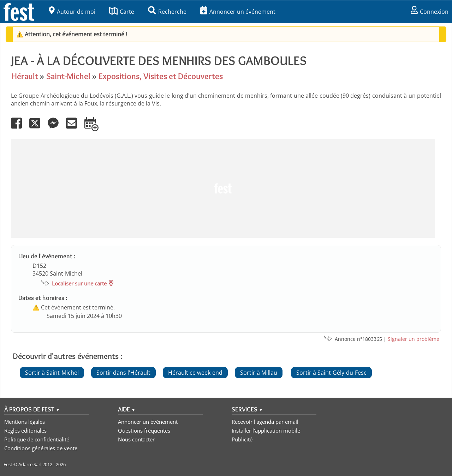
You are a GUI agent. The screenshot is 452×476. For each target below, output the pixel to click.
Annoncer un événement (238, 12)
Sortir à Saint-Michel (52, 373)
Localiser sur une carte (79, 283)
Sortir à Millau (259, 373)
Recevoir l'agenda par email (265, 422)
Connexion (430, 12)
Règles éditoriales (25, 430)
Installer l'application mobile (266, 430)
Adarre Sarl (30, 464)
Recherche (167, 12)
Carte (122, 12)
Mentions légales (25, 422)
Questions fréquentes (144, 430)
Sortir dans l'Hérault (123, 373)
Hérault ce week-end (195, 373)
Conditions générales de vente (41, 448)
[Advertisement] (223, 188)
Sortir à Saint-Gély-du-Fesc (331, 373)
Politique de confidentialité (37, 439)
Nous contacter (136, 439)
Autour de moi (72, 12)
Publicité (242, 439)
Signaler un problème (414, 339)
